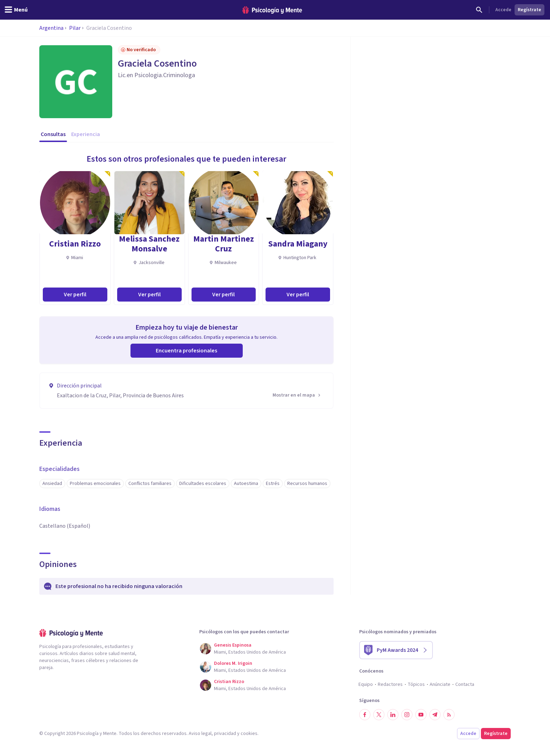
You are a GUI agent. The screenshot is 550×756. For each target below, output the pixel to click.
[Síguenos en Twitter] (379, 715)
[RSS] (449, 715)
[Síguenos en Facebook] (365, 715)
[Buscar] (479, 10)
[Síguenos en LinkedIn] (393, 715)
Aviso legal (200, 734)
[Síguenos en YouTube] (421, 715)
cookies (249, 734)
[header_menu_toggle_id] (16, 10)
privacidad (225, 734)
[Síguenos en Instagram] (407, 715)
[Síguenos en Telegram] (435, 715)
